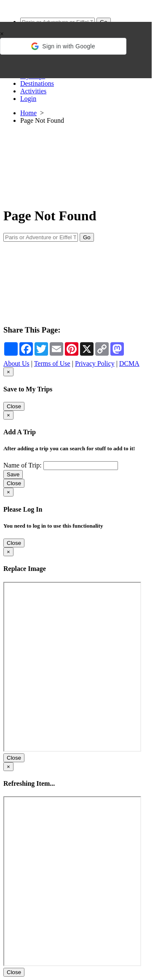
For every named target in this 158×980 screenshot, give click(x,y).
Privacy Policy (95, 363)
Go (87, 237)
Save (13, 474)
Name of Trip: (23, 465)
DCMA (129, 363)
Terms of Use (52, 363)
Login (28, 99)
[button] (63, 46)
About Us (16, 363)
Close (14, 406)
